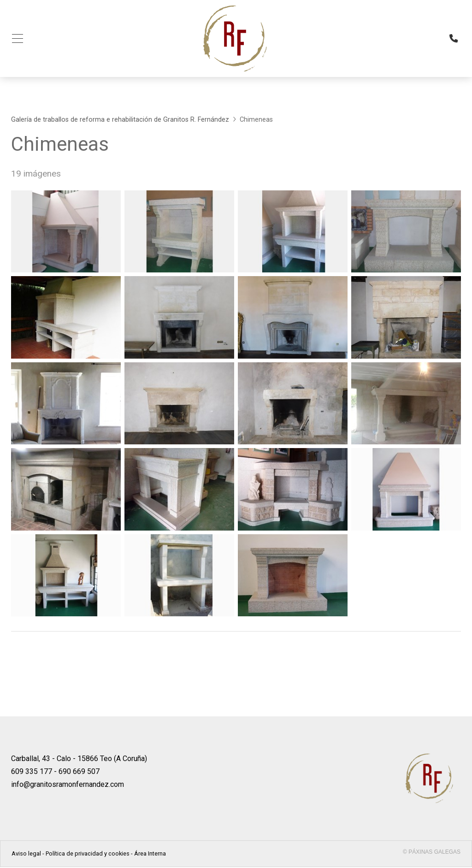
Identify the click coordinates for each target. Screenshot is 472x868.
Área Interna (150, 854)
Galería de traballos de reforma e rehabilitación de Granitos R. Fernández (120, 121)
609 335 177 (32, 772)
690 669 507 (79, 772)
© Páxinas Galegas (432, 853)
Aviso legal (26, 854)
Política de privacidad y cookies (88, 854)
